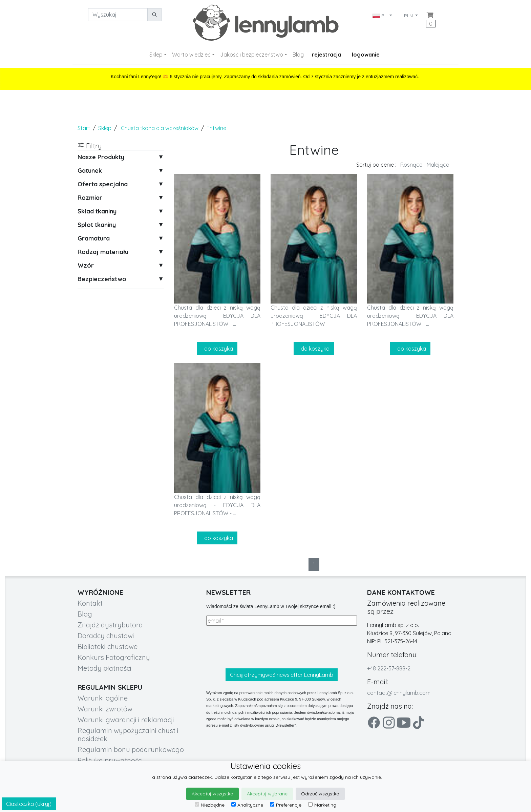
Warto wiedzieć (191, 55)
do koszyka (217, 349)
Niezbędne (210, 805)
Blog (298, 55)
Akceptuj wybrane (267, 794)
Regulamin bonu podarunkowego (131, 749)
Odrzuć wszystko (320, 794)
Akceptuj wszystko (213, 794)
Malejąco (438, 165)
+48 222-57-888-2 (389, 668)
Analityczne (247, 805)
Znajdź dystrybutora (110, 625)
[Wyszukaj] (118, 15)
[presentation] (258, 647)
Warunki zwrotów (105, 709)
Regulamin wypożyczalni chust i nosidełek (128, 735)
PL (380, 16)
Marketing (322, 805)
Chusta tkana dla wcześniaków (160, 128)
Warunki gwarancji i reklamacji (126, 720)
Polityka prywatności (110, 760)
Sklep (156, 55)
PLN (409, 16)
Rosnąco (411, 165)
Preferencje (286, 805)
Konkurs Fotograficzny (114, 657)
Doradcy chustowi (106, 636)
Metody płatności (104, 668)
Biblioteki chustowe (108, 647)
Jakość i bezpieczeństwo (252, 55)
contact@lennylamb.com (399, 693)
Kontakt (90, 603)
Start (84, 128)
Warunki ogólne (103, 698)
